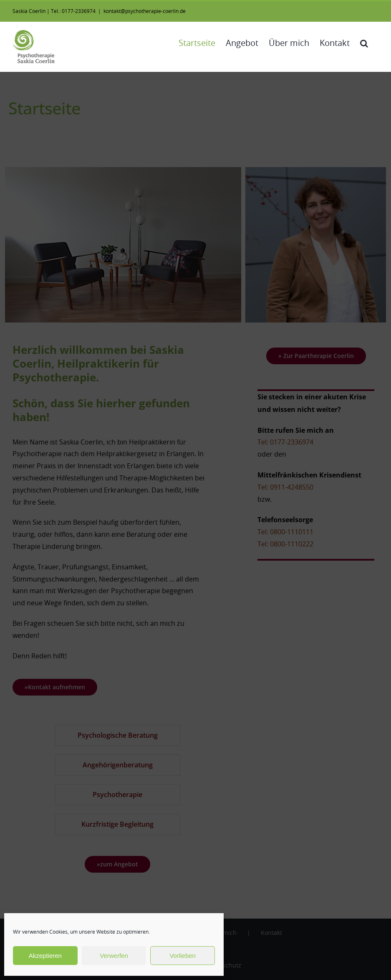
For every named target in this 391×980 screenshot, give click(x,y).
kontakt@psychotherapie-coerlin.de (145, 11)
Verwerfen (114, 956)
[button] (364, 43)
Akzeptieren (45, 956)
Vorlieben (183, 956)
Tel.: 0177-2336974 (73, 11)
